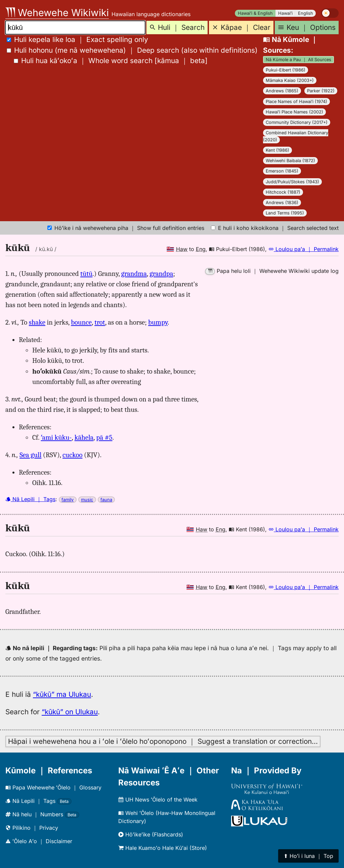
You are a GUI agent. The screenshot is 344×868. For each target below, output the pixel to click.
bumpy (158, 322)
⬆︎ (308, 856)
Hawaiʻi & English (255, 13)
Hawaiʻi (285, 13)
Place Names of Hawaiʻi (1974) (296, 102)
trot (100, 322)
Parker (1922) (321, 91)
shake (37, 322)
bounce (81, 322)
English (306, 13)
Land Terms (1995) (285, 213)
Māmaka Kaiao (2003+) (290, 80)
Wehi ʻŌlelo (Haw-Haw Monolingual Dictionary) (167, 817)
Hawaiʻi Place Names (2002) (294, 112)
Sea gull (30, 455)
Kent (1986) (277, 150)
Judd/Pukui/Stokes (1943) (292, 182)
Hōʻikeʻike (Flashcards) (151, 834)
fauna (106, 500)
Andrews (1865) (282, 91)
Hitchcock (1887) (283, 192)
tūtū (86, 274)
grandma (134, 274)
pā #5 (104, 437)
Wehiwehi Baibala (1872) (290, 161)
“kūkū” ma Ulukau (62, 694)
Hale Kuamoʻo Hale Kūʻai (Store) (163, 848)
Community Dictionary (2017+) (297, 122)
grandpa (161, 274)
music (87, 500)
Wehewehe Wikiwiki (57, 13)
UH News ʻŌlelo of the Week (158, 800)
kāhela (84, 437)
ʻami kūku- (56, 437)
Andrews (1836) (282, 203)
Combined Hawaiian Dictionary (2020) (296, 136)
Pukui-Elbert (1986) (286, 70)
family (68, 500)
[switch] (330, 13)
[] (111, 61)
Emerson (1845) (282, 171)
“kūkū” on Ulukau (70, 712)
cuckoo (72, 455)
